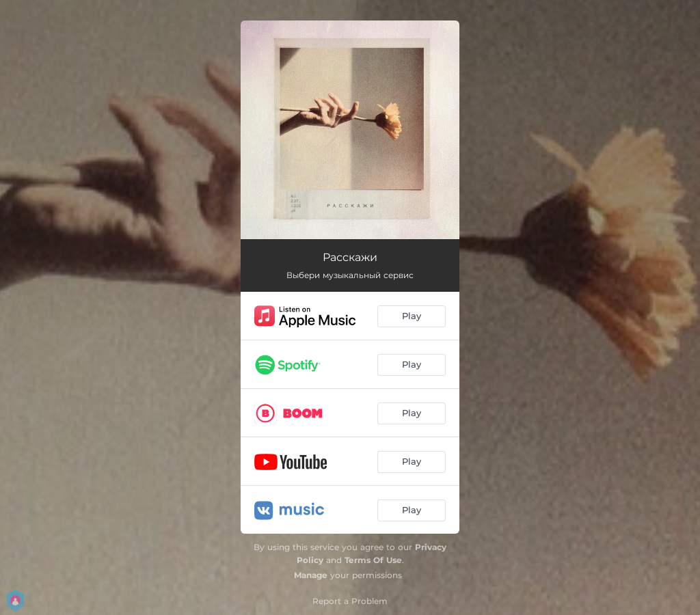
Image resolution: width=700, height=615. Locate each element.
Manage (311, 575)
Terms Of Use (373, 560)
